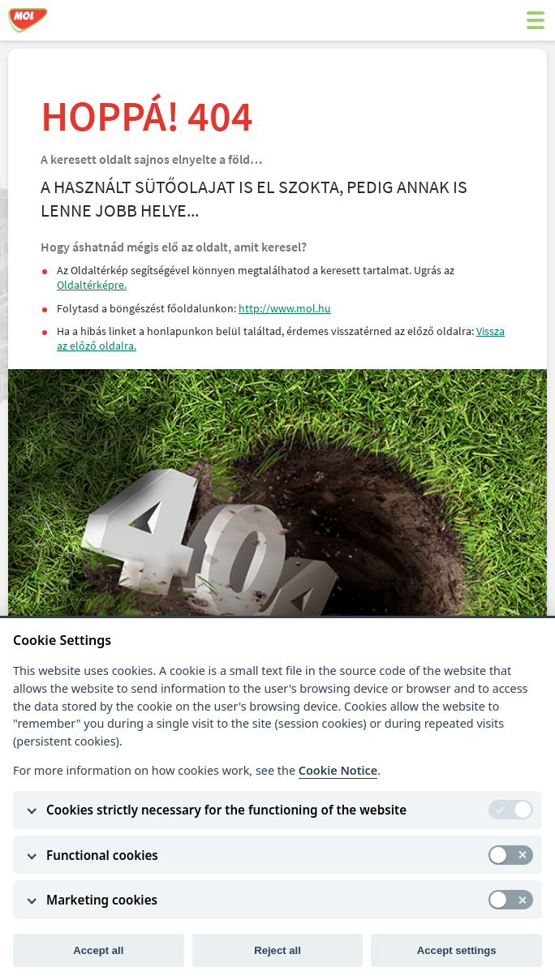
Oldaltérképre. (92, 285)
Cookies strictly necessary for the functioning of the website (226, 810)
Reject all (277, 950)
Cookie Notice (338, 770)
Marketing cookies (102, 900)
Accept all (98, 950)
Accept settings (457, 950)
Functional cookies (102, 855)
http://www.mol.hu (285, 308)
